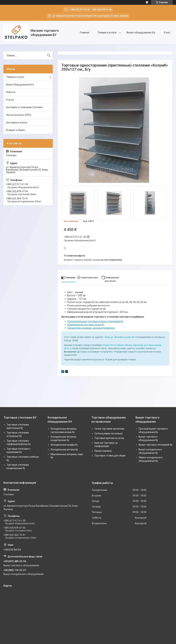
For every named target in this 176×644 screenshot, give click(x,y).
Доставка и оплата (17, 123)
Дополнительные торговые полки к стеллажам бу (95, 321)
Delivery (128, 345)
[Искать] (49, 55)
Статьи (10, 100)
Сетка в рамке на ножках (109, 433)
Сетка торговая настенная (109, 429)
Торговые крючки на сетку (109, 438)
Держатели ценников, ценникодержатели (91, 328)
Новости (11, 92)
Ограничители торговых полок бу (86, 325)
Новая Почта (109, 345)
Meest (120, 345)
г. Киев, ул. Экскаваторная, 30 (118, 337)
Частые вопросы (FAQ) (19, 115)
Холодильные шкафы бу (64, 445)
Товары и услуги (107, 33)
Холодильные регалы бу (64, 449)
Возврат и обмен (15, 130)
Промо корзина (103, 451)
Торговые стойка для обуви (110, 456)
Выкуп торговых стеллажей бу (155, 445)
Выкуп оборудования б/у (141, 33)
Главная (85, 33)
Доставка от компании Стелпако (24, 107)
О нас (167, 33)
